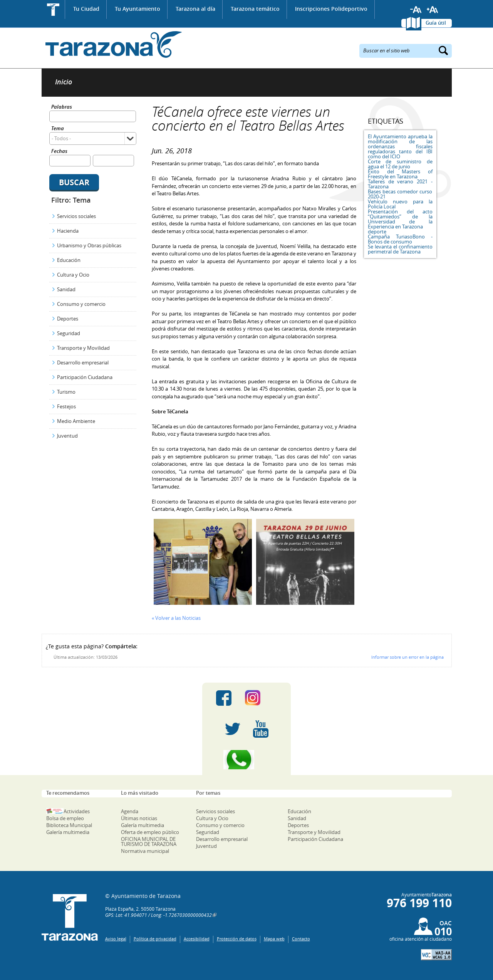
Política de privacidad (155, 939)
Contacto (301, 939)
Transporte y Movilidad (83, 348)
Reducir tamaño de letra (416, 10)
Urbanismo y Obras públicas (89, 245)
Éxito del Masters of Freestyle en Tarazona (400, 174)
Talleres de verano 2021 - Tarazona (400, 184)
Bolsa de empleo (65, 818)
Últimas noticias (139, 818)
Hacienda (68, 231)
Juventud (67, 436)
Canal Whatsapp (246, 760)
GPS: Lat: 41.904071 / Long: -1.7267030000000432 (158, 915)
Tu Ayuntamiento (138, 9)
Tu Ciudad (86, 9)
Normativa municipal (145, 851)
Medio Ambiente (76, 421)
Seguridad (69, 333)
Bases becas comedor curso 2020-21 (400, 194)
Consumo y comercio (81, 304)
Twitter (233, 729)
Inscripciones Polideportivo (331, 9)
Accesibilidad (197, 939)
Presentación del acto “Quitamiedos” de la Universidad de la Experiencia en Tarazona (400, 219)
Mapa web (274, 939)
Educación (69, 260)
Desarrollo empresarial (83, 362)
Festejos (66, 406)
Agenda (130, 811)
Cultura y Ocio (73, 275)
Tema (58, 129)
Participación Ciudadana (85, 377)
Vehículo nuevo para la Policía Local (400, 204)
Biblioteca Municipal (69, 825)
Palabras (62, 107)
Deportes (68, 319)
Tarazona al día (195, 9)
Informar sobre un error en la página (407, 657)
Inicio (53, 9)
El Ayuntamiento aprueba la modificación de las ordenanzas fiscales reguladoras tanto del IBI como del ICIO (400, 146)
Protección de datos (237, 939)
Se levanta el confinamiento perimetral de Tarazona (400, 249)
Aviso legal (116, 939)
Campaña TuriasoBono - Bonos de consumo (400, 239)
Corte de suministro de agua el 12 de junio (400, 164)
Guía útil (436, 23)
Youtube (261, 729)
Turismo (66, 392)
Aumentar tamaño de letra (433, 10)
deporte (377, 232)
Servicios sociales (76, 216)
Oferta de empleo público (150, 832)
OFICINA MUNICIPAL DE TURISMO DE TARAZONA (149, 842)
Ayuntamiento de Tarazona (112, 44)
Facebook (224, 698)
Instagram (261, 698)
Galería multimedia (68, 832)
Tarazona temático (255, 9)
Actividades (77, 811)
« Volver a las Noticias (176, 618)
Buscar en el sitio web (387, 50)
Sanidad (66, 289)
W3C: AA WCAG (436, 955)
